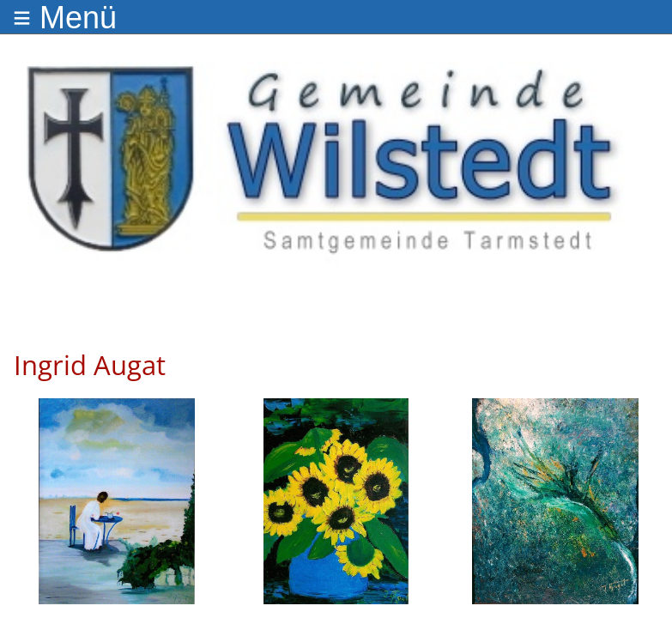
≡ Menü (65, 18)
